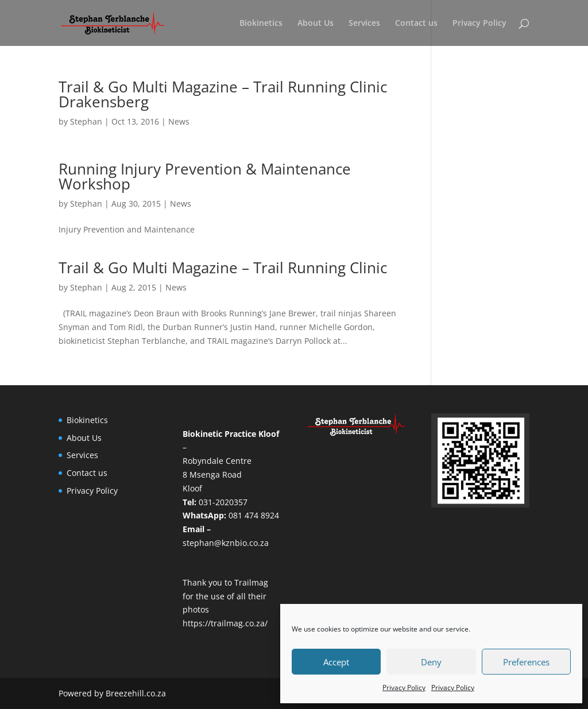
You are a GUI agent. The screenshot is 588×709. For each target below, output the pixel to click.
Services (364, 24)
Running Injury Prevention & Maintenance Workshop (205, 176)
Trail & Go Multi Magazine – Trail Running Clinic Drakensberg (223, 94)
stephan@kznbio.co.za (226, 543)
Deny (431, 662)
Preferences (526, 662)
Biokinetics (261, 24)
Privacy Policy (404, 687)
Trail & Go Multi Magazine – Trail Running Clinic (223, 268)
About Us (316, 24)
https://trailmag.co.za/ (225, 623)
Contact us (416, 24)
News (179, 121)
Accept (336, 662)
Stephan (86, 121)
